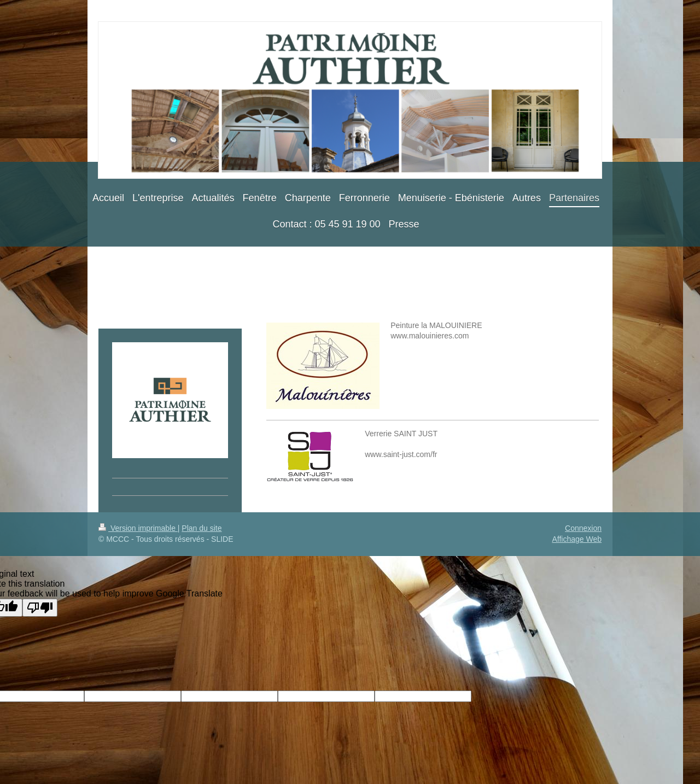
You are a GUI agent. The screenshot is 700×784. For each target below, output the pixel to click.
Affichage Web (577, 539)
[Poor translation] (40, 608)
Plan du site (202, 528)
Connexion (583, 528)
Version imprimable (138, 528)
